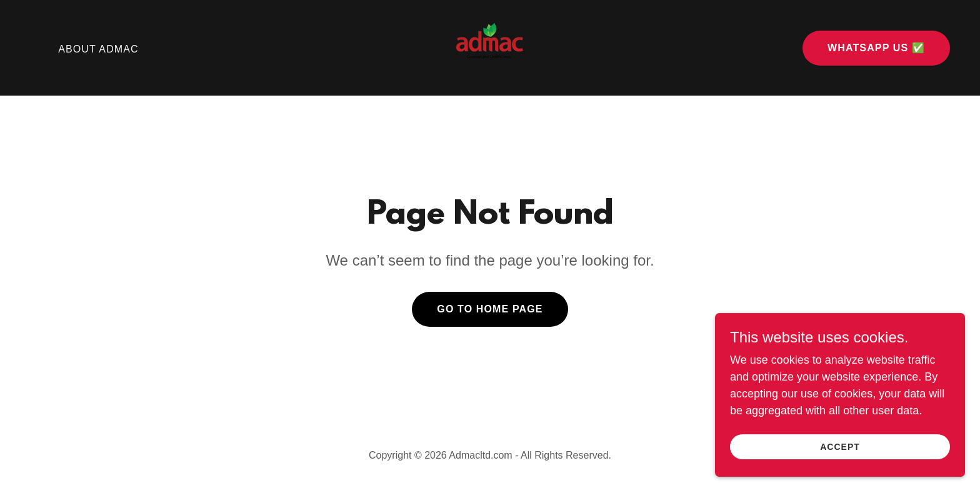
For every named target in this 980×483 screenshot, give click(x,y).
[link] (490, 47)
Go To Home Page (490, 309)
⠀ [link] (34, 49)
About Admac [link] (98, 49)
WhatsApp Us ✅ (876, 48)
